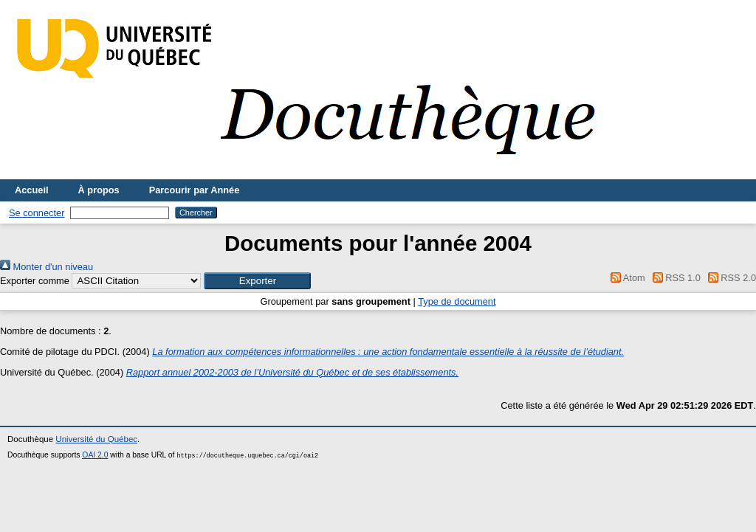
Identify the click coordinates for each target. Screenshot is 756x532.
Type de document (457, 301)
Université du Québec (96, 439)
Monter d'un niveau (47, 267)
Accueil (32, 190)
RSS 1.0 (674, 278)
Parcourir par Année (195, 190)
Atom (626, 278)
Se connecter (37, 213)
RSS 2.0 (729, 278)
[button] (257, 281)
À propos (99, 190)
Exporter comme (35, 281)
